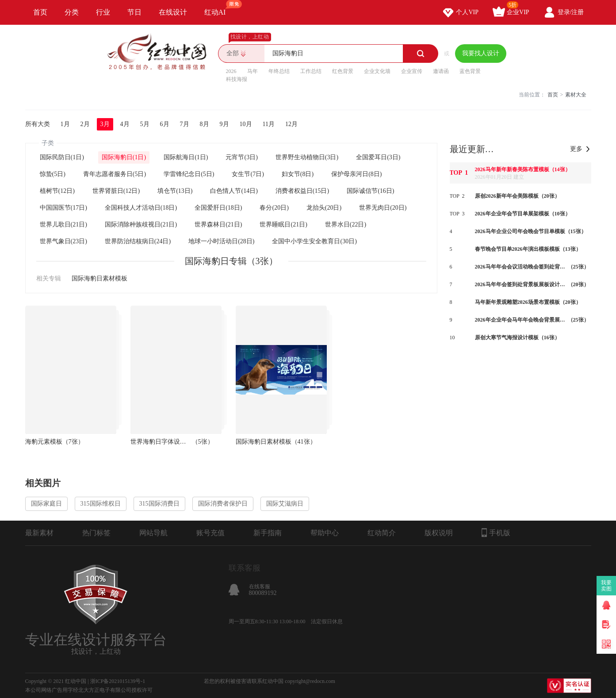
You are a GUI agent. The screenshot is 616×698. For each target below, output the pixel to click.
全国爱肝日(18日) (218, 208)
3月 (105, 124)
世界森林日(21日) (218, 224)
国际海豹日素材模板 (99, 278)
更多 (576, 149)
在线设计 (173, 12)
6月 (165, 124)
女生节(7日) (248, 174)
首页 (40, 12)
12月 (291, 124)
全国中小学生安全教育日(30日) (314, 241)
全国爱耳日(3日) (378, 157)
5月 (145, 124)
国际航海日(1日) (186, 157)
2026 (231, 71)
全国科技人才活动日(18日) (141, 208)
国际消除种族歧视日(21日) (141, 224)
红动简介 (382, 533)
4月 (125, 124)
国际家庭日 (46, 504)
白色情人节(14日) (234, 191)
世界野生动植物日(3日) (307, 157)
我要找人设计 (481, 53)
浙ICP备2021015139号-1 (118, 681)
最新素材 (39, 533)
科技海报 (237, 79)
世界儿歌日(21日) (63, 224)
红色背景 (343, 71)
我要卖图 (606, 586)
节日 (134, 12)
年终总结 (279, 71)
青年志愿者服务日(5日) (115, 174)
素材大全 (576, 95)
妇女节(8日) (298, 174)
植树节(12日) (57, 191)
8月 (205, 124)
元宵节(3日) (241, 157)
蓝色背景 (470, 71)
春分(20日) (274, 208)
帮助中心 (325, 533)
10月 (246, 124)
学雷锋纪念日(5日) (189, 174)
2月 (85, 124)
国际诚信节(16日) (370, 191)
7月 (185, 124)
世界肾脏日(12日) (116, 191)
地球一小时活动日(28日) (221, 241)
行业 (103, 12)
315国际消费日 (159, 504)
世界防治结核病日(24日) (138, 241)
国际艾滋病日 (285, 504)
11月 (269, 124)
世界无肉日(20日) (383, 208)
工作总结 (311, 71)
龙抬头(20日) (324, 208)
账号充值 (210, 533)
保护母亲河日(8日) (356, 174)
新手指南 (268, 533)
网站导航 (153, 533)
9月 (224, 124)
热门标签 (96, 533)
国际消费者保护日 (223, 504)
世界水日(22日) (346, 224)
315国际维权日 (101, 504)
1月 (65, 124)
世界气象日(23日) (63, 241)
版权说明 (439, 533)
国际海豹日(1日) (124, 157)
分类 (72, 12)
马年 (253, 71)
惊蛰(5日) (53, 174)
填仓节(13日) (175, 191)
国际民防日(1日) (62, 157)
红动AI (219, 8)
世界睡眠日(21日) (283, 224)
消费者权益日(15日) (302, 191)
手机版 (496, 533)
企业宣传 (412, 71)
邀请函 (441, 71)
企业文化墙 (377, 71)
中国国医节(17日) (63, 208)
